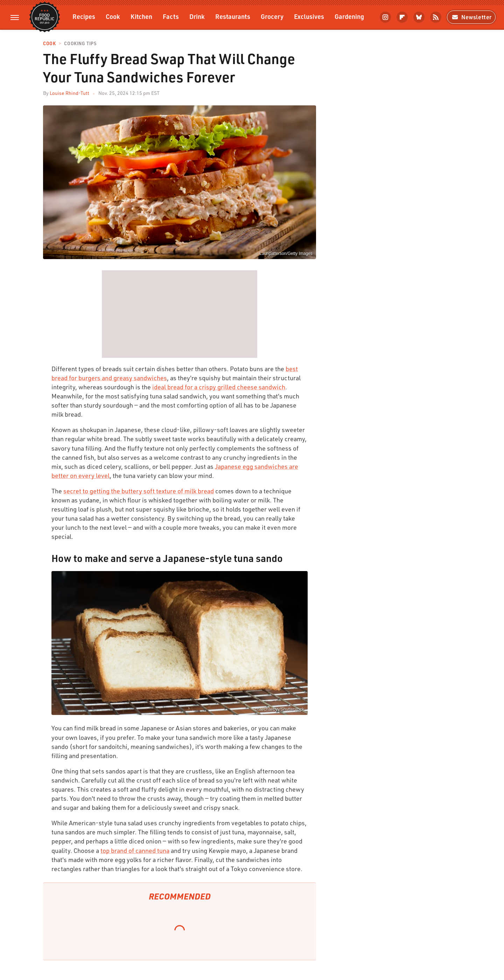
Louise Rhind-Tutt (69, 93)
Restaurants (233, 16)
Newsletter (471, 17)
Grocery (272, 16)
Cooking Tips (80, 44)
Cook (113, 16)
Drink (197, 16)
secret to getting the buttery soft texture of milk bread (139, 491)
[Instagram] (385, 17)
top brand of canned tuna (135, 850)
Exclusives (309, 16)
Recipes (84, 16)
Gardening (349, 16)
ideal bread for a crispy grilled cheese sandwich (219, 387)
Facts (171, 16)
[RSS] (436, 17)
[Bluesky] (419, 17)
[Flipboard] (402, 17)
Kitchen (141, 16)
